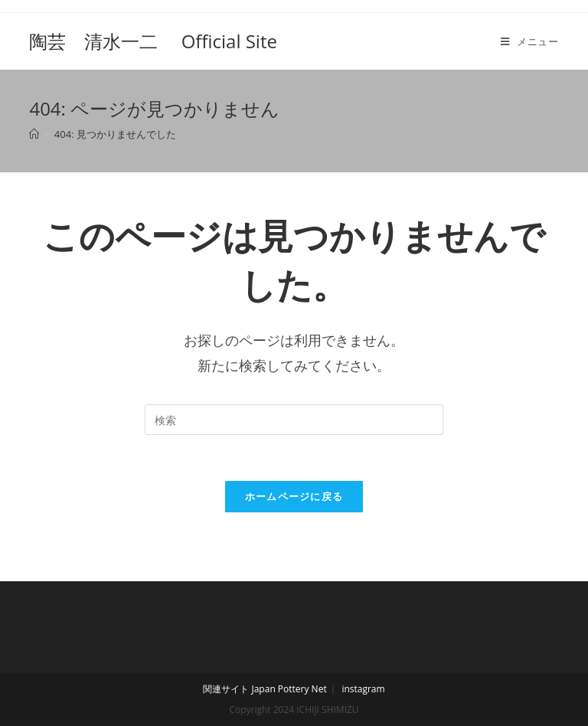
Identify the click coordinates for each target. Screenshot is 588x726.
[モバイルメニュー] (530, 41)
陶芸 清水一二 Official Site (153, 41)
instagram (363, 689)
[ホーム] (34, 134)
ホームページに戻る (294, 496)
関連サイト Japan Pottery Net (265, 689)
